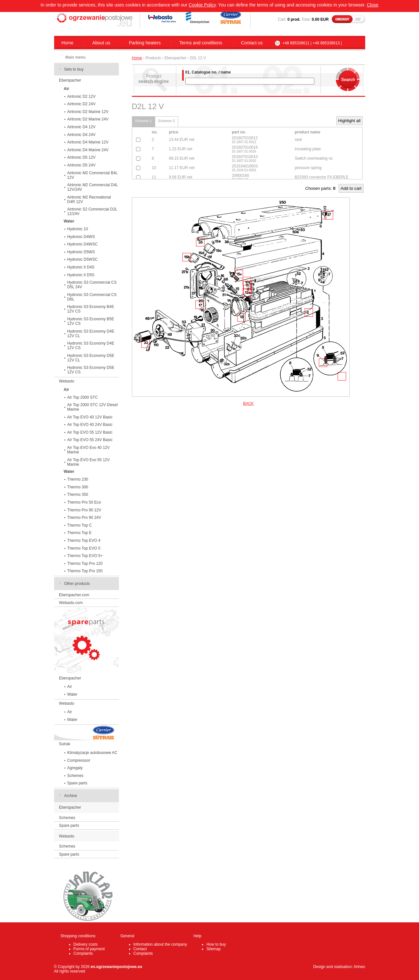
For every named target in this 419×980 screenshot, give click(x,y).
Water (72, 694)
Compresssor (79, 760)
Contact (140, 949)
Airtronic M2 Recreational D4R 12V (89, 199)
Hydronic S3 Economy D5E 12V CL (91, 358)
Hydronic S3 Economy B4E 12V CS (91, 309)
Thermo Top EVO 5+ (85, 556)
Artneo (359, 967)
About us (101, 43)
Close (373, 5)
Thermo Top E (79, 533)
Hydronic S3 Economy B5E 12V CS (91, 321)
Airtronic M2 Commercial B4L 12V (92, 175)
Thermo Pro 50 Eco (84, 502)
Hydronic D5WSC (82, 259)
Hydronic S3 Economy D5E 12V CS (91, 370)
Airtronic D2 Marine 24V (88, 119)
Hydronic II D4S (81, 267)
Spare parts (77, 783)
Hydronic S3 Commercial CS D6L (92, 297)
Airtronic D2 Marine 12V (88, 112)
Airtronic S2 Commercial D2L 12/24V (92, 211)
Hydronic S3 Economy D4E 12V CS (91, 346)
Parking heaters (145, 43)
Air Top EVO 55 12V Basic (90, 432)
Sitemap (214, 949)
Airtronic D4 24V (81, 135)
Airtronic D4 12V (81, 127)
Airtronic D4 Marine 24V (88, 150)
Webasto (67, 381)
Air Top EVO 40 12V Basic (90, 417)
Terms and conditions (201, 43)
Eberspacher (70, 80)
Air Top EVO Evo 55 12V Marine (88, 462)
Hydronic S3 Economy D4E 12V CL (91, 334)
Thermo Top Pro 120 (85, 564)
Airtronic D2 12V (81, 97)
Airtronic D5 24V (81, 165)
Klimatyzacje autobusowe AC (92, 753)
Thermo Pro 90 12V (84, 510)
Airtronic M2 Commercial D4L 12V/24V (93, 187)
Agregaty (75, 768)
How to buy (216, 944)
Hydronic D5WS (81, 252)
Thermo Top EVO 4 (84, 541)
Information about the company (160, 944)
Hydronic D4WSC (82, 244)
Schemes (75, 776)
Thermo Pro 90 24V (84, 518)
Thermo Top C (79, 525)
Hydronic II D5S (81, 275)
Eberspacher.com (74, 595)
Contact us (252, 43)
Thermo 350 (78, 495)
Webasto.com (71, 603)
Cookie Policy (202, 5)
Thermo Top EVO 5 (84, 548)
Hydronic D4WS (81, 237)
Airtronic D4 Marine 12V (88, 142)
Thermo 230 (78, 479)
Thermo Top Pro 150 (85, 571)
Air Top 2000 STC (82, 397)
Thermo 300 (78, 487)
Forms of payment (89, 949)
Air (70, 687)
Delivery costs (86, 944)
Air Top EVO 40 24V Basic (90, 425)
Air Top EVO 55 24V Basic (90, 440)
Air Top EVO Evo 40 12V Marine (88, 450)
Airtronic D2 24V (81, 104)
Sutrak (65, 744)
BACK (248, 404)
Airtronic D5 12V (81, 157)
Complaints (83, 953)
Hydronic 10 (77, 229)
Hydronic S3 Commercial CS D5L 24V (92, 285)
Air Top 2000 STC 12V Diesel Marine (92, 407)
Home (68, 43)
